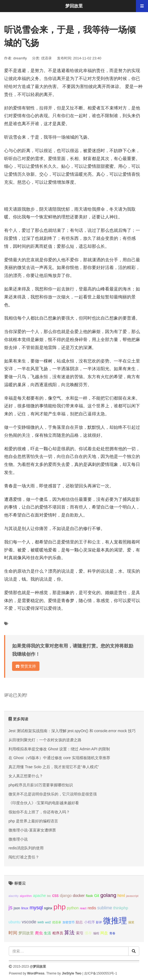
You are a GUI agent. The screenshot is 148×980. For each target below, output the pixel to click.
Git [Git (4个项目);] (97, 896)
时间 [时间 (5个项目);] (13, 933)
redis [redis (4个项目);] (92, 908)
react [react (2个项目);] (83, 908)
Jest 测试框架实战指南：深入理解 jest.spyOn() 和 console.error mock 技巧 (72, 731)
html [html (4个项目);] (121, 896)
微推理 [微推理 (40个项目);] (115, 920)
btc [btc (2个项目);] (49, 896)
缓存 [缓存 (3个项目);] (88, 933)
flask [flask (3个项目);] (89, 896)
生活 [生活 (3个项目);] (47, 933)
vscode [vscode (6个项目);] (29, 922)
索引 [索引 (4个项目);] (80, 933)
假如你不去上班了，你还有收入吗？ (39, 812)
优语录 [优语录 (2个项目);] (57, 922)
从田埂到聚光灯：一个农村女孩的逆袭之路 (45, 740)
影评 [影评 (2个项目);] (99, 922)
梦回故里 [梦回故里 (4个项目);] (26, 933)
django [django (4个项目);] (66, 896)
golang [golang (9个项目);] (108, 895)
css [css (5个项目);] (55, 895)
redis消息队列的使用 (26, 848)
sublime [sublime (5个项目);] (105, 908)
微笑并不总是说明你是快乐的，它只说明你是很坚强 (53, 794)
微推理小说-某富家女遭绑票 (32, 830)
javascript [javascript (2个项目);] (132, 896)
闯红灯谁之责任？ (24, 857)
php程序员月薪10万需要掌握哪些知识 (41, 785)
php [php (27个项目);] (60, 907)
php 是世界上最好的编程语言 (33, 821)
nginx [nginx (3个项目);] (48, 908)
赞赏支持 (26, 666)
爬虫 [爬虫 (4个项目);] (39, 933)
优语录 (46, 58)
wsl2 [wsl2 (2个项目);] (48, 922)
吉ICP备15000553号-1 (101, 973)
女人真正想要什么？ (26, 776)
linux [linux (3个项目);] (25, 908)
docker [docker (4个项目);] (79, 896)
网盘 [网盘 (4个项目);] (104, 933)
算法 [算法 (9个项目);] (69, 933)
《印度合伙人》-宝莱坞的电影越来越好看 (44, 803)
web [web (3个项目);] (41, 922)
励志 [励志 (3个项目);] (79, 922)
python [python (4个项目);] (73, 908)
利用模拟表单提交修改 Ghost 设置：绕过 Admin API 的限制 (59, 749)
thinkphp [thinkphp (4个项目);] (121, 908)
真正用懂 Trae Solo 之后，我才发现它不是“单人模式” (54, 767)
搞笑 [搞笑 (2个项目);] (131, 922)
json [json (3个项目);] (17, 908)
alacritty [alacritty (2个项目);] (14, 896)
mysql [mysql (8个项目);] (36, 908)
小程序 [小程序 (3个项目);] (89, 922)
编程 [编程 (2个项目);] (96, 933)
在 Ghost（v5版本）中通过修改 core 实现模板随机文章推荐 (59, 758)
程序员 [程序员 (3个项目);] (58, 933)
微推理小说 (18, 839)
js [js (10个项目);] (10, 907)
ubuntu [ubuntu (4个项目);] (15, 922)
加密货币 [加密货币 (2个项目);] (69, 922)
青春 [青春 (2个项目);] (112, 933)
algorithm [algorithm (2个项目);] (26, 896)
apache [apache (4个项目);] (39, 896)
